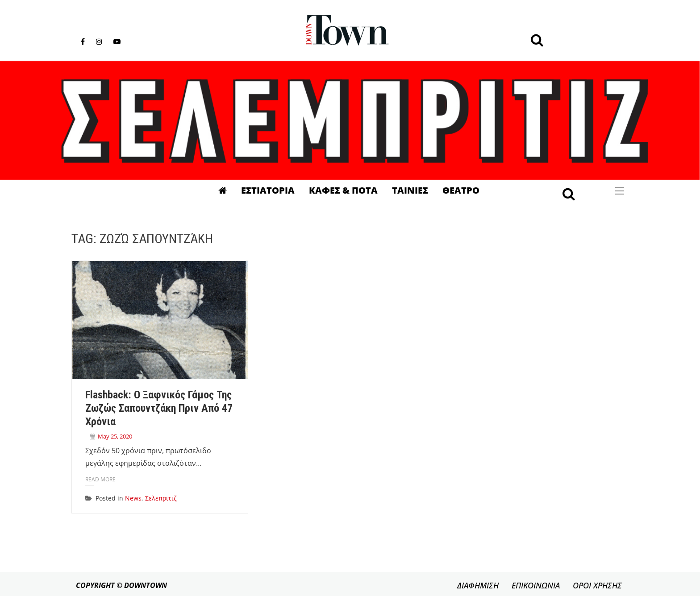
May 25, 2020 (115, 436)
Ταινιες (410, 190)
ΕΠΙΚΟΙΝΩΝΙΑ (536, 585)
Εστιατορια (268, 190)
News (133, 498)
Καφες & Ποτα (343, 190)
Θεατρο (461, 190)
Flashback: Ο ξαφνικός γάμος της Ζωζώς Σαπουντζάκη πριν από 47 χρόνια (159, 408)
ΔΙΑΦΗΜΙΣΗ (478, 585)
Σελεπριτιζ (161, 498)
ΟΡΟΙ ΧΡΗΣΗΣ (597, 585)
